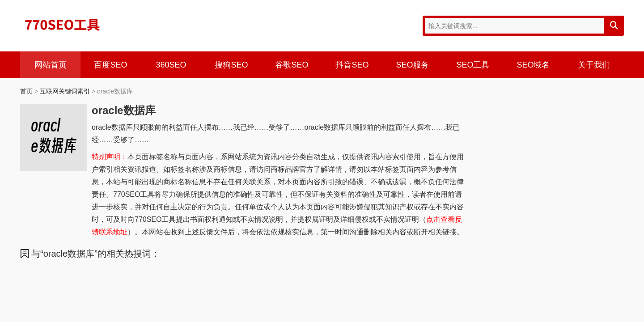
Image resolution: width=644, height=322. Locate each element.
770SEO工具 (63, 25)
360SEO (171, 65)
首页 (26, 91)
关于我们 (594, 65)
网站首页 (51, 65)
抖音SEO (352, 65)
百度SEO (110, 65)
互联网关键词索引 (65, 91)
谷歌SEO (292, 65)
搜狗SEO (231, 65)
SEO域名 (533, 65)
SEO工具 (473, 65)
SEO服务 (412, 65)
